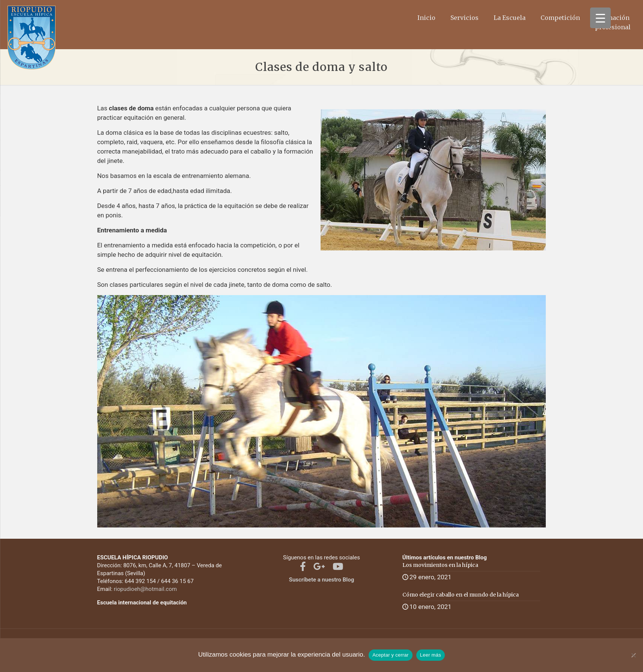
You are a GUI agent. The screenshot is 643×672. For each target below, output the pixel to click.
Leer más (431, 655)
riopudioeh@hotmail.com (145, 589)
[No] (634, 655)
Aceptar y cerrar (390, 655)
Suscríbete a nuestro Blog (322, 580)
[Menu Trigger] (600, 18)
